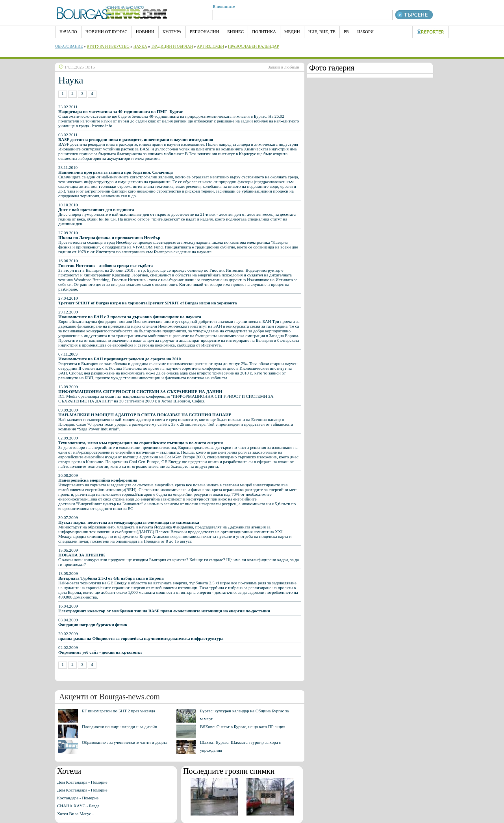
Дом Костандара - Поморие (82, 782)
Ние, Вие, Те (322, 32)
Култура (172, 32)
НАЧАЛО (68, 32)
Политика (264, 32)
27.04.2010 (147, 300)
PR (346, 32)
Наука (140, 46)
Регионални (204, 32)
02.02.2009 (100, 650)
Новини (145, 32)
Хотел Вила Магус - (75, 814)
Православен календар (253, 46)
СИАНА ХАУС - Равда (78, 806)
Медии (292, 32)
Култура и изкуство (108, 46)
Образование (69, 46)
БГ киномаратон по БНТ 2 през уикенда (119, 711)
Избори (365, 32)
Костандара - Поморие (78, 798)
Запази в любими (283, 67)
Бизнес (235, 32)
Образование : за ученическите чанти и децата (125, 742)
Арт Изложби (210, 46)
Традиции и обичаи (172, 46)
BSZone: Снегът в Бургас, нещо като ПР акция (243, 727)
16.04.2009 (164, 608)
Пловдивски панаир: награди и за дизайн (120, 727)
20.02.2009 (141, 636)
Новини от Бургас (107, 32)
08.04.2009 (93, 622)
